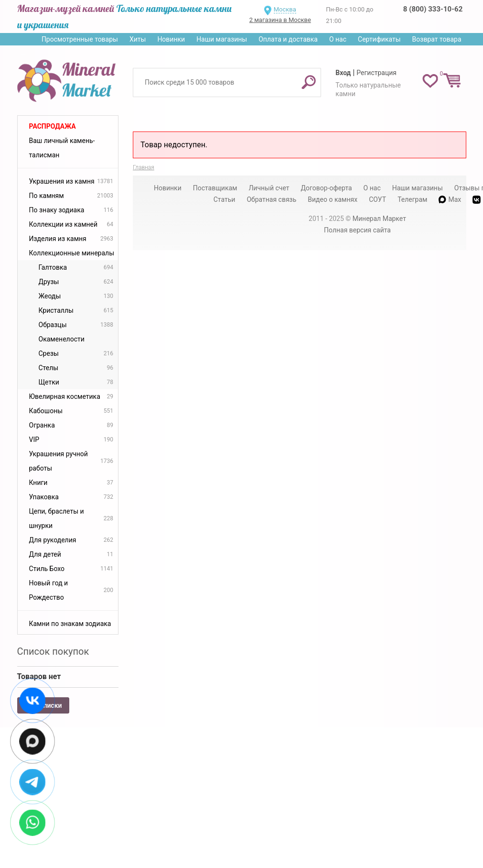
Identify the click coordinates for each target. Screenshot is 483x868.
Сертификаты (379, 39)
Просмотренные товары (80, 39)
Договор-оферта (327, 188)
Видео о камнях (333, 199)
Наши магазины (222, 39)
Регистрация (376, 73)
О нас (338, 39)
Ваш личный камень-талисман (62, 148)
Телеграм (412, 199)
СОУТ (377, 199)
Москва (285, 9)
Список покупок (53, 651)
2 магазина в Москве (280, 20)
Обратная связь (271, 199)
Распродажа (53, 126)
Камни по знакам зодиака (70, 624)
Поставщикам (215, 188)
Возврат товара (437, 39)
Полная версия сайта (357, 230)
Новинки (171, 39)
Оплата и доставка (288, 39)
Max (450, 199)
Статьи (225, 199)
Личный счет (269, 188)
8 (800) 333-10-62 (433, 9)
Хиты (138, 39)
